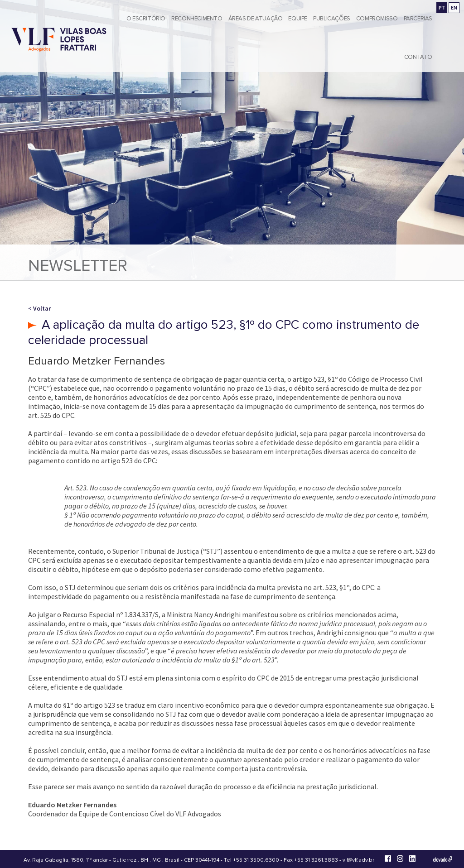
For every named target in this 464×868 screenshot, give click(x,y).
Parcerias (418, 19)
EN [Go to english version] (454, 7)
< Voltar (39, 308)
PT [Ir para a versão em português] (442, 7)
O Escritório (146, 19)
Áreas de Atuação (256, 19)
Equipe (298, 19)
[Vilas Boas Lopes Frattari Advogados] (59, 41)
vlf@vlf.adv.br (358, 860)
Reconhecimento (197, 19)
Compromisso (377, 19)
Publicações (332, 19)
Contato (418, 57)
